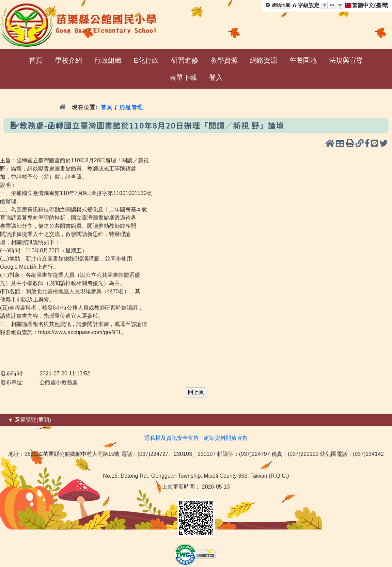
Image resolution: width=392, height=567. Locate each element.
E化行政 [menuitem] (146, 60)
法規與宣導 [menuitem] (346, 60)
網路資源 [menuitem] (264, 60)
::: (4, 420)
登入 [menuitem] (216, 77)
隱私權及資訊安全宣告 (172, 438)
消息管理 (131, 107)
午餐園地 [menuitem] (303, 60)
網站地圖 (281, 5)
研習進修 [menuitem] (185, 60)
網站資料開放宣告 (226, 438)
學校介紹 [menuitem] (68, 60)
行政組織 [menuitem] (108, 60)
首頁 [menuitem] (36, 60)
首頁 (107, 107)
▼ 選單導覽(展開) (29, 420)
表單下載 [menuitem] (183, 77)
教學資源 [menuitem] (224, 60)
